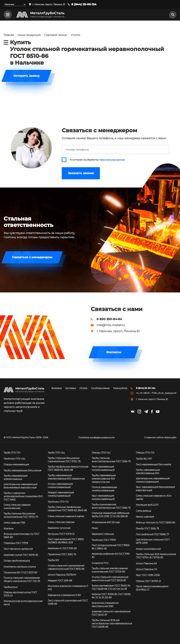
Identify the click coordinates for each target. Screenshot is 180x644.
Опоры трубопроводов (17, 561)
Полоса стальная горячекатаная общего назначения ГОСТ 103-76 (22, 579)
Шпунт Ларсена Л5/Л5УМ (62, 575)
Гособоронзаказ (100, 388)
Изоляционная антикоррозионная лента (23, 603)
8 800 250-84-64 (109, 319)
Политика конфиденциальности (96, 437)
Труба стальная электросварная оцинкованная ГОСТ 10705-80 (110, 570)
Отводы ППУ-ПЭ (145, 452)
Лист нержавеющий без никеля (153, 464)
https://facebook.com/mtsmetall (152, 412)
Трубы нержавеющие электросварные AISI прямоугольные (104, 478)
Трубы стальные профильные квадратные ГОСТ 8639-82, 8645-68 (67, 509)
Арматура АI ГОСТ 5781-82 (62, 548)
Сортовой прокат (56, 35)
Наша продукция (29, 35)
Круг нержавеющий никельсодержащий (103, 497)
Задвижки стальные (103, 534)
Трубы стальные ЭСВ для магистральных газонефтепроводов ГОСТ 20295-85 (112, 623)
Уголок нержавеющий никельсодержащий (60, 485)
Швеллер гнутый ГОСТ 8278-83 (21, 555)
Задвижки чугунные (59, 528)
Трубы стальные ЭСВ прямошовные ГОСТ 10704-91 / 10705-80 (156, 556)
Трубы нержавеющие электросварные (16, 477)
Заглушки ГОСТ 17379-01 (61, 534)
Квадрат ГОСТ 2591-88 (60, 580)
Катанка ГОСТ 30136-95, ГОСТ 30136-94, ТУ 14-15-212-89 (111, 596)
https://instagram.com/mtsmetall (139, 412)
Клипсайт (170, 437)
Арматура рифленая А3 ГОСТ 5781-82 (111, 555)
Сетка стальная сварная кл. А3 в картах (154, 497)
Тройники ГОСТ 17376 (104, 540)
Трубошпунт (11, 587)
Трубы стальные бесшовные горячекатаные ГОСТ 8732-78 (64, 460)
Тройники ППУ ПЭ (58, 502)
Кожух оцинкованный (148, 549)
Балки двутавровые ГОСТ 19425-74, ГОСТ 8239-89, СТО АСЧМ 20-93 (111, 587)
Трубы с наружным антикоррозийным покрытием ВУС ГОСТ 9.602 (23, 496)
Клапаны (9, 528)
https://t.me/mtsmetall (146, 412)
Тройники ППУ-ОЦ (14, 458)
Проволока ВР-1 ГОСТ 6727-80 (20, 572)
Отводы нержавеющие (16, 464)
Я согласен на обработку (97, 160)
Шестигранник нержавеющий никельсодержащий (153, 480)
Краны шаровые (145, 517)
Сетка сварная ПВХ (14, 523)
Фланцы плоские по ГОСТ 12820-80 (156, 522)
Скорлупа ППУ (100, 563)
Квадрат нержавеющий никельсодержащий (61, 494)
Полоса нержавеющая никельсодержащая (104, 489)
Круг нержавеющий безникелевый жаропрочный (155, 489)
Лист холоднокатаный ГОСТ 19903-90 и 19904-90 (111, 547)
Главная (9, 35)
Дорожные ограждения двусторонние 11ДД (105, 604)
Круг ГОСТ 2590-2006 (148, 575)
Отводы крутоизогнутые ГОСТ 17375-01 (20, 594)
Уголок (75, 35)
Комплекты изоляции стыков (20, 567)
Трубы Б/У (53, 560)
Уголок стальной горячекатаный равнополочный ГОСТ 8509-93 (110, 579)
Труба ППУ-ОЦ (56, 452)
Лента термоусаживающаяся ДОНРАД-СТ (152, 588)
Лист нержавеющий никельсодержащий (103, 468)
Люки (95, 528)
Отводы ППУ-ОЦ (101, 452)
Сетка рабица (143, 511)
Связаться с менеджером (32, 257)
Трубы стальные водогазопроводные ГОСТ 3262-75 (111, 460)
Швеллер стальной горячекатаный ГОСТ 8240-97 (111, 613)
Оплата (83, 388)
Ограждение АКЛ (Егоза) (106, 522)
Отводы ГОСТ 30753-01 (148, 581)
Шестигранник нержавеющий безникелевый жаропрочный (21, 486)
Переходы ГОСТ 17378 (16, 543)
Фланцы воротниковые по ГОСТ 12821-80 (22, 535)
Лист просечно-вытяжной (18, 549)
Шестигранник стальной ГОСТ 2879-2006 (153, 541)
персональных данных (112, 160)
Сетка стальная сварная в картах (66, 516)
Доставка (71, 388)
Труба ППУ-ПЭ (12, 452)
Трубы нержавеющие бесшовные (22, 470)
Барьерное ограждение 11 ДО (64, 595)
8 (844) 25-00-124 (84, 4)
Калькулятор (120, 388)
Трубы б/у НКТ (144, 458)
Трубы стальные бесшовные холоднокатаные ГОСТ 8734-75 (21, 515)
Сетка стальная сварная (61, 522)
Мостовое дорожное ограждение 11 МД (68, 587)
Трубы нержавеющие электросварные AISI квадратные (66, 477)
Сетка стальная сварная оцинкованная (17, 506)
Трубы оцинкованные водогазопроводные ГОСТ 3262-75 (111, 506)
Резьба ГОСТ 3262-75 (147, 528)
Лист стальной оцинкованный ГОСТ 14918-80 (68, 602)
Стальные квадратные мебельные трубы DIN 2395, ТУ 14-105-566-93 (111, 515)
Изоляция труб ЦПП (147, 505)
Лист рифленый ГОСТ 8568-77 (152, 534)
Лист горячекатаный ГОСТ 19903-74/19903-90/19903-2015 (66, 541)
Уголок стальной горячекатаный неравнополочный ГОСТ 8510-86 (66, 567)
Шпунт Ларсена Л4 (146, 569)
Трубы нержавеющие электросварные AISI (148, 471)
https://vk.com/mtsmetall (133, 412)
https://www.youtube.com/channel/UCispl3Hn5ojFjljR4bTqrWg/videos (158, 412)
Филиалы (114, 352)
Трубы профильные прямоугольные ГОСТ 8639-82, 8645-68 (68, 468)
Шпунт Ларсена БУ (146, 563)
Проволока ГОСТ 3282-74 (62, 554)
